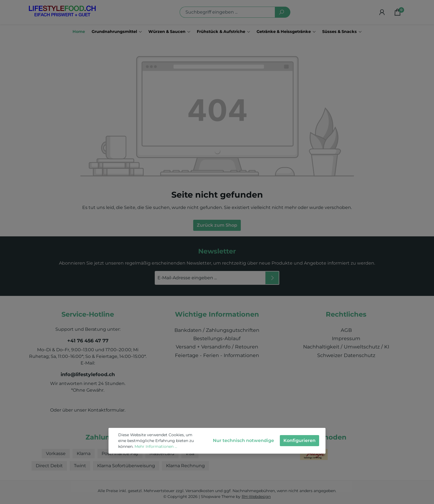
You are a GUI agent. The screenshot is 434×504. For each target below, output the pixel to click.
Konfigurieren (299, 440)
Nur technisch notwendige (243, 440)
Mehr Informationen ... (156, 446)
